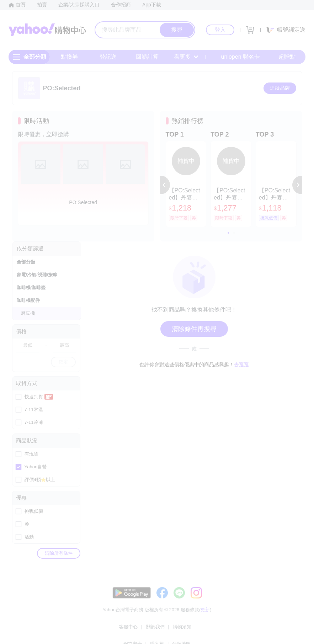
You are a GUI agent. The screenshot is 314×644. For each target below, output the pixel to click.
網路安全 (173, 630)
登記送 (108, 57)
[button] (165, 185)
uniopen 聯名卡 (236, 57)
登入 (220, 30)
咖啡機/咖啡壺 (31, 288)
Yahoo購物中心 (47, 30)
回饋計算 (147, 57)
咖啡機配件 (28, 300)
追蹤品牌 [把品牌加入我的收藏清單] (280, 88)
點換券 (69, 57)
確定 (63, 362)
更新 (205, 617)
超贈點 (282, 57)
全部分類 (26, 262)
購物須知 (146, 630)
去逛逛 (241, 364)
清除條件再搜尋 (194, 329)
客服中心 (92, 630)
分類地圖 (222, 630)
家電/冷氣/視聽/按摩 (37, 275)
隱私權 (197, 630)
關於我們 (119, 630)
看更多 (186, 57)
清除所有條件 (59, 553)
